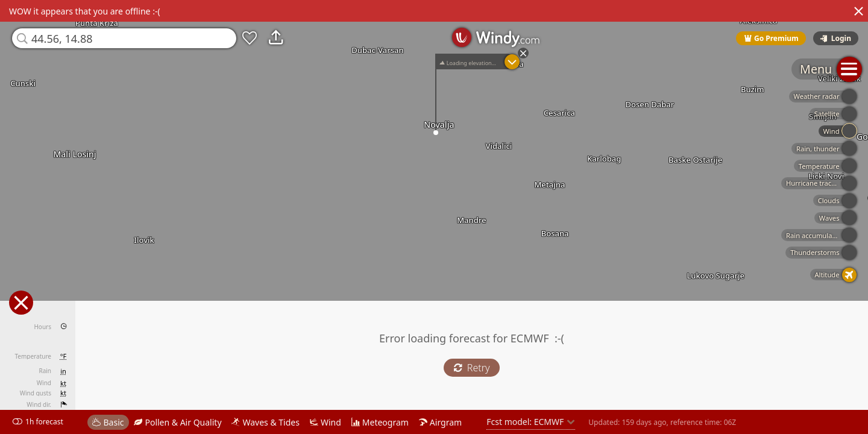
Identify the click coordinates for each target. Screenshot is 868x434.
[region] (434, 217)
